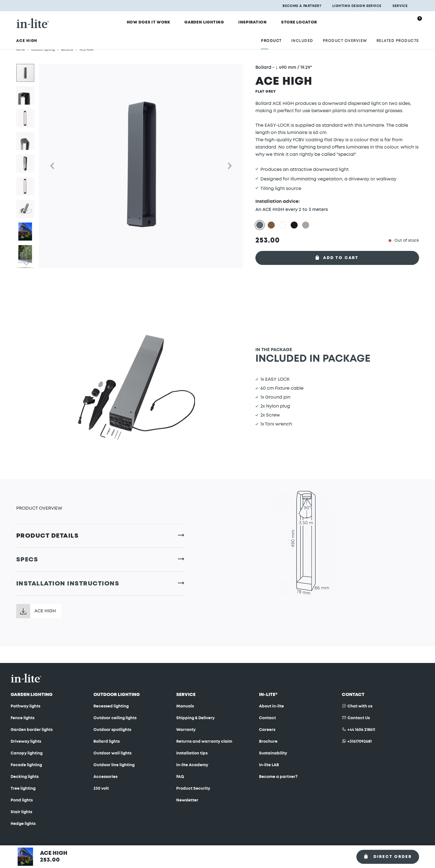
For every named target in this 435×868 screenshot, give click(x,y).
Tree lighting (23, 789)
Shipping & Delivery (195, 718)
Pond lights (22, 800)
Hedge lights (23, 824)
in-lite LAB (269, 765)
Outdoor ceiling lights (115, 718)
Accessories (105, 777)
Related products (398, 37)
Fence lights (23, 718)
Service (400, 6)
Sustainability (273, 753)
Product (271, 37)
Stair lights (21, 812)
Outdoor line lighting (114, 765)
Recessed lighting (111, 706)
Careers (267, 730)
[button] (50, 166)
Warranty (186, 730)
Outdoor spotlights (112, 730)
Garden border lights (32, 730)
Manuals (185, 706)
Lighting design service (357, 6)
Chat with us (360, 706)
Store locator (298, 22)
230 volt (101, 789)
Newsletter (187, 800)
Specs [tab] (27, 559)
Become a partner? (302, 6)
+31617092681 (360, 742)
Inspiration (255, 22)
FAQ (180, 777)
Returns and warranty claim (204, 742)
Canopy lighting (27, 753)
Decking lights (25, 777)
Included (302, 37)
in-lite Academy (192, 765)
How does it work (157, 22)
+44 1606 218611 (361, 730)
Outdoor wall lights (112, 753)
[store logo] (33, 21)
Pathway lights (25, 706)
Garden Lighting (210, 22)
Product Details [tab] (48, 536)
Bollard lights (107, 742)
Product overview (345, 37)
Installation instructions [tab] (68, 584)
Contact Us (359, 718)
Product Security (193, 789)
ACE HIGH (45, 611)
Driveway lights (26, 742)
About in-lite (271, 706)
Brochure (268, 742)
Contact (267, 718)
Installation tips (192, 753)
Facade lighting (26, 765)
